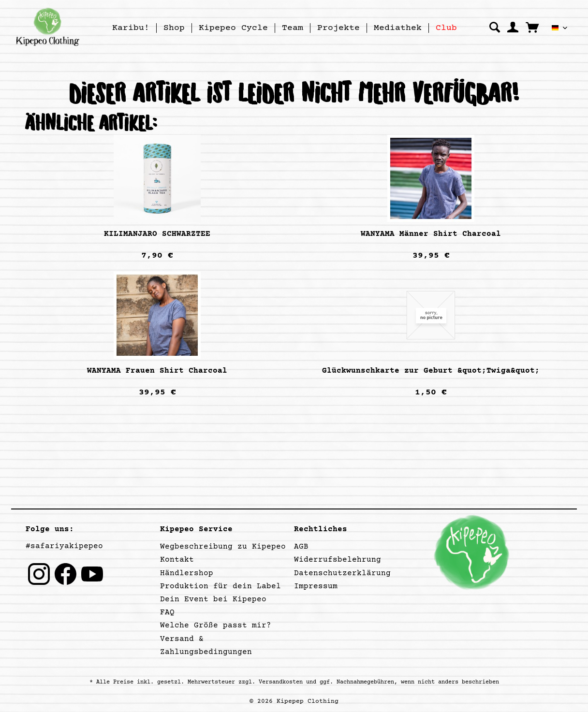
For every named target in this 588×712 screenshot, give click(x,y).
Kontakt (177, 560)
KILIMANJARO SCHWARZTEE (157, 234)
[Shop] (174, 28)
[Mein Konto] (513, 27)
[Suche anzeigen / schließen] (495, 27)
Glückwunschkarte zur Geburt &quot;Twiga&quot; (431, 371)
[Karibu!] (131, 28)
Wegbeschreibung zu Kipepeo (223, 547)
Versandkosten (281, 682)
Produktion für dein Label (220, 586)
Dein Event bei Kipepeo (213, 599)
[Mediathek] (398, 28)
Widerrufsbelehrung (338, 560)
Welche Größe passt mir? (216, 625)
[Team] (293, 28)
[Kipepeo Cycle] (233, 28)
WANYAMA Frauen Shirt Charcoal (157, 371)
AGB (301, 547)
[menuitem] (131, 28)
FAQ (167, 612)
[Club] (446, 28)
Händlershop (187, 573)
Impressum (316, 586)
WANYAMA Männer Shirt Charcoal (431, 234)
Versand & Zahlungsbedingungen (206, 646)
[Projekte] (338, 28)
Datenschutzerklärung (342, 573)
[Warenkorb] (532, 27)
